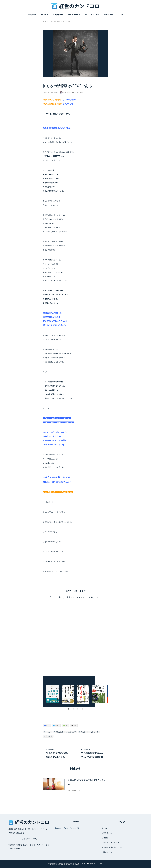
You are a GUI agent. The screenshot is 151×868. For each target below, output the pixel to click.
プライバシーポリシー (110, 843)
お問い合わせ (107, 852)
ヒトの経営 (79, 92)
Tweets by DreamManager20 (67, 828)
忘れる (83, 732)
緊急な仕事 (59, 732)
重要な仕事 (72, 732)
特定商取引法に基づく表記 (112, 847)
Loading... (75, 635)
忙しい (48, 732)
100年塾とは (107, 833)
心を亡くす (94, 732)
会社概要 (105, 838)
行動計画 (49, 736)
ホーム (104, 828)
